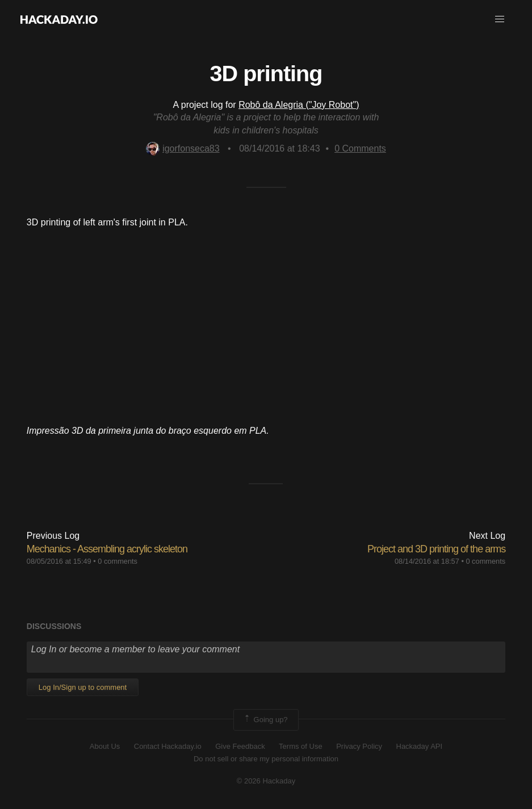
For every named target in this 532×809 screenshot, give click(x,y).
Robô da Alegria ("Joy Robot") (299, 105)
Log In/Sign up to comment (83, 687)
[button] (500, 19)
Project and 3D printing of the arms (436, 549)
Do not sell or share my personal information (266, 759)
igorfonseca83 (183, 148)
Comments (360, 148)
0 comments (118, 561)
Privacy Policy (359, 746)
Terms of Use (301, 746)
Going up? (265, 720)
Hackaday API (420, 746)
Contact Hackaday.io (168, 746)
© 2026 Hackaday (266, 781)
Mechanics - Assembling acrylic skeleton (107, 549)
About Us (105, 746)
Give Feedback (240, 746)
